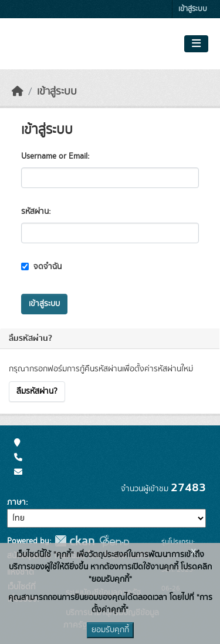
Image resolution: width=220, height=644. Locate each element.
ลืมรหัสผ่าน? (37, 391)
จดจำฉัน (41, 267)
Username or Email (54, 156)
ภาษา (16, 502)
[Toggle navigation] (196, 44)
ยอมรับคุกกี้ (110, 630)
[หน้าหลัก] (18, 92)
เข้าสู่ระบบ (193, 9)
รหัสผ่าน (35, 212)
